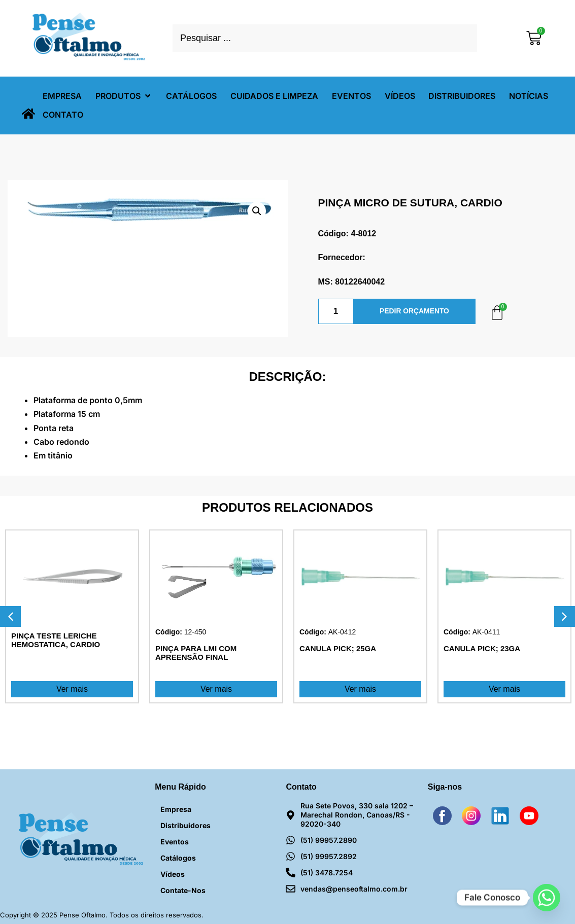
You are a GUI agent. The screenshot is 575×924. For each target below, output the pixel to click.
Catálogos (178, 858)
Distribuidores (185, 825)
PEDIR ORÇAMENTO (414, 311)
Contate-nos (183, 890)
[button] (124, 96)
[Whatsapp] (547, 898)
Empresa (176, 809)
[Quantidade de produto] (336, 311)
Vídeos (173, 874)
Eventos (175, 842)
